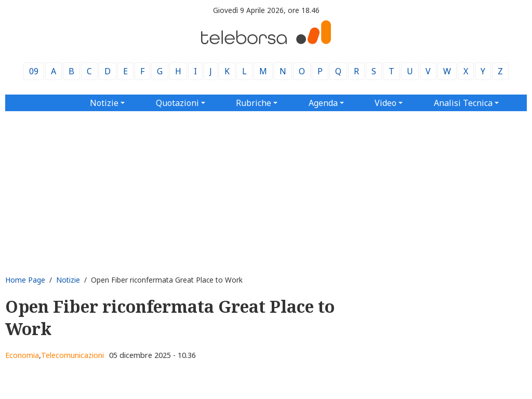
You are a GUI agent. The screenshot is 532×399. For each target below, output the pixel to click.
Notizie (68, 280)
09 (34, 71)
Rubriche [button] (254, 103)
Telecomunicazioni (72, 355)
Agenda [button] (323, 103)
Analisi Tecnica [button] (463, 103)
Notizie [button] (104, 103)
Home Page (25, 280)
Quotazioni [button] (177, 103)
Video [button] (385, 103)
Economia (22, 355)
